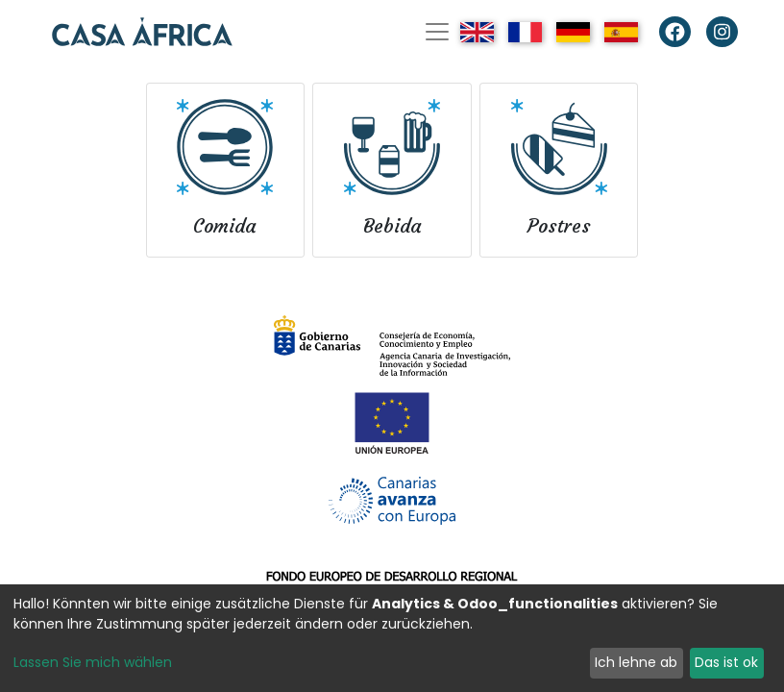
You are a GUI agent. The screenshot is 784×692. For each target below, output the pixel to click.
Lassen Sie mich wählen (93, 662)
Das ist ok (726, 662)
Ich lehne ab (636, 662)
